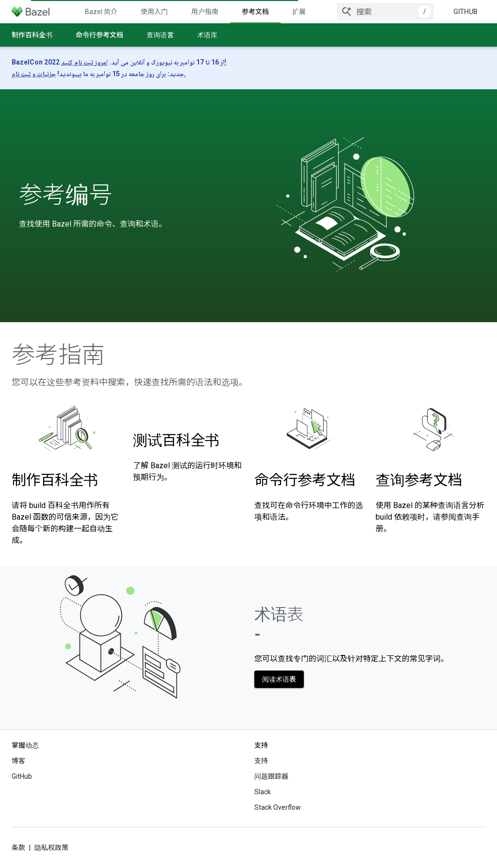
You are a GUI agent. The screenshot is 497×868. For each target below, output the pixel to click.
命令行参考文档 (99, 35)
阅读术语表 (279, 679)
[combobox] (385, 12)
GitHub (465, 12)
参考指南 (58, 355)
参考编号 (66, 195)
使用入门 (154, 12)
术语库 (207, 35)
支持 (261, 761)
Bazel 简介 (101, 12)
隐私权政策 (51, 848)
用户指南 (205, 12)
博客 (18, 761)
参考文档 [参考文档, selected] (255, 12)
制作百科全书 (32, 35)
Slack (263, 792)
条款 (18, 848)
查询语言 (160, 35)
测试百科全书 (176, 440)
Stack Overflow (278, 807)
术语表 (279, 624)
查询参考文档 (419, 480)
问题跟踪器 (271, 776)
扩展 (299, 12)
